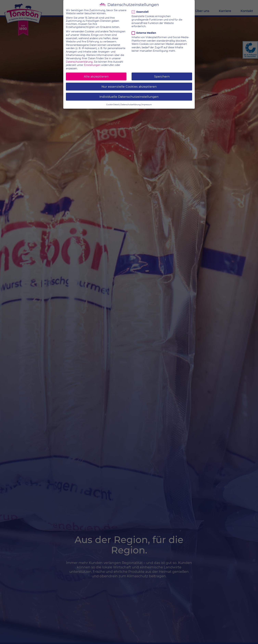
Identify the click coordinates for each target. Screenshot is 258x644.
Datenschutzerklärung (79, 60)
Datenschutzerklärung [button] (131, 102)
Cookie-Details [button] (113, 102)
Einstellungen (92, 63)
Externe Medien (144, 31)
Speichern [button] (162, 74)
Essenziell (141, 10)
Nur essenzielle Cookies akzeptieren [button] (129, 84)
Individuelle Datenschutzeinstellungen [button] (129, 94)
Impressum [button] (147, 102)
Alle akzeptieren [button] (96, 74)
